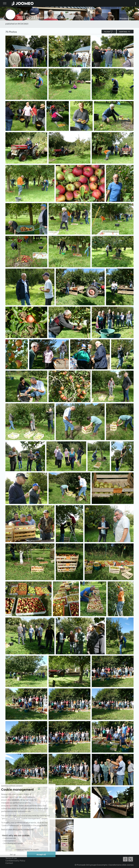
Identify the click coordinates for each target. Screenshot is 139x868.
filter (109, 32)
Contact (9, 863)
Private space (127, 18)
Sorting (125, 32)
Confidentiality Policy (15, 860)
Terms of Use (11, 858)
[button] (7, 854)
